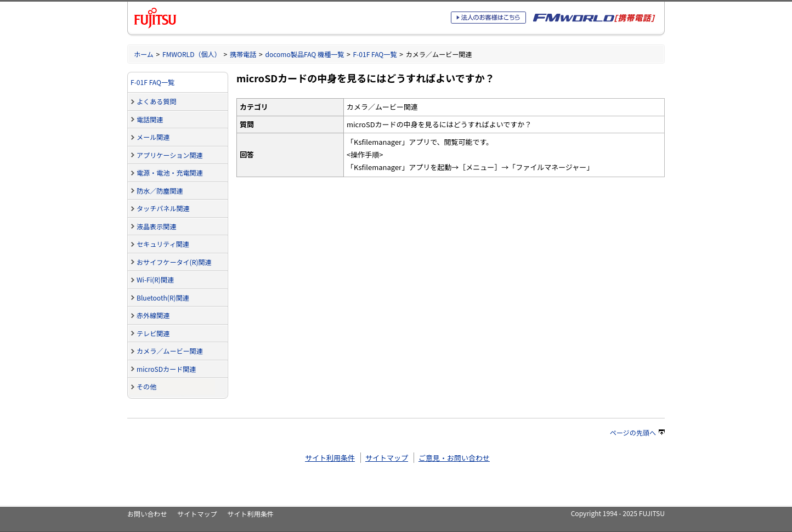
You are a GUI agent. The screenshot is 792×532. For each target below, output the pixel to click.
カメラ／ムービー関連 (170, 351)
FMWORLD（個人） (192, 54)
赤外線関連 (153, 315)
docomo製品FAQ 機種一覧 (304, 54)
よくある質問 (156, 101)
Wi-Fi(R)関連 (155, 279)
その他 (146, 386)
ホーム (144, 54)
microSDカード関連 (166, 369)
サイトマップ (387, 458)
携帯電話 (243, 54)
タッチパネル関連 (163, 208)
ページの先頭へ (637, 432)
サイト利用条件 (330, 458)
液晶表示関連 (156, 226)
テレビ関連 (153, 333)
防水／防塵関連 (160, 191)
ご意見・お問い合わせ (454, 458)
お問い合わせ (147, 514)
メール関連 (153, 137)
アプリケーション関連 (170, 155)
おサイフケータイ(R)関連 (174, 262)
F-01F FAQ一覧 (375, 54)
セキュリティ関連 (163, 244)
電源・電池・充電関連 (170, 172)
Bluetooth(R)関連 (163, 298)
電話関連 (150, 119)
